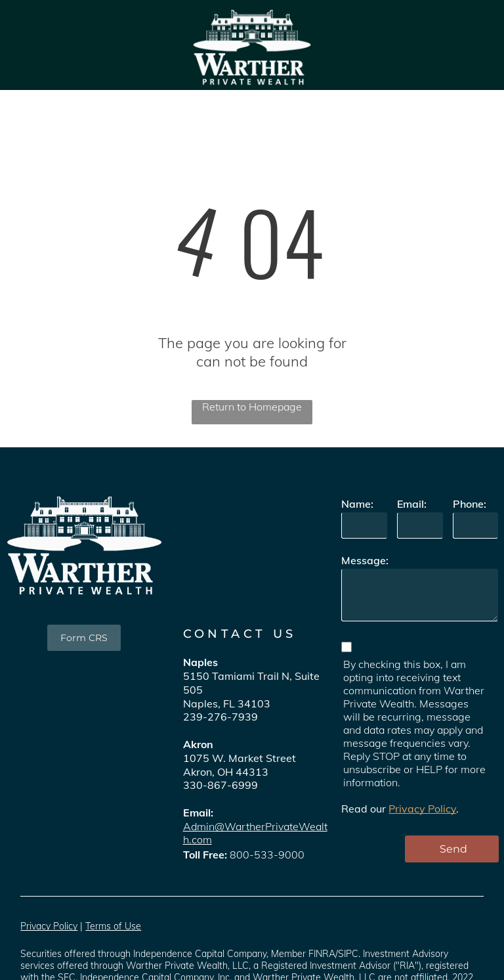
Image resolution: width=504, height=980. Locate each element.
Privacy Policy (422, 809)
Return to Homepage (252, 407)
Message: (365, 560)
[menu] (475, 45)
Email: (412, 504)
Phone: (470, 504)
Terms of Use (113, 926)
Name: (357, 504)
